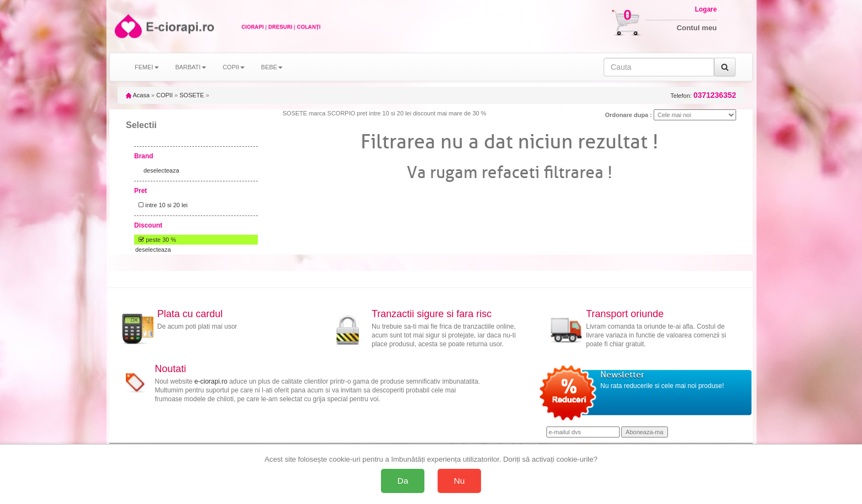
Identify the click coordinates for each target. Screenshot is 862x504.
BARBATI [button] (191, 67)
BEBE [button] (272, 67)
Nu (460, 481)
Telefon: (703, 95)
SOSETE (192, 95)
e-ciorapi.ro (211, 381)
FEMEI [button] (147, 67)
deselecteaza (161, 170)
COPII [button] (234, 67)
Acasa (138, 95)
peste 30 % (156, 240)
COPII (164, 95)
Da (403, 481)
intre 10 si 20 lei (161, 205)
